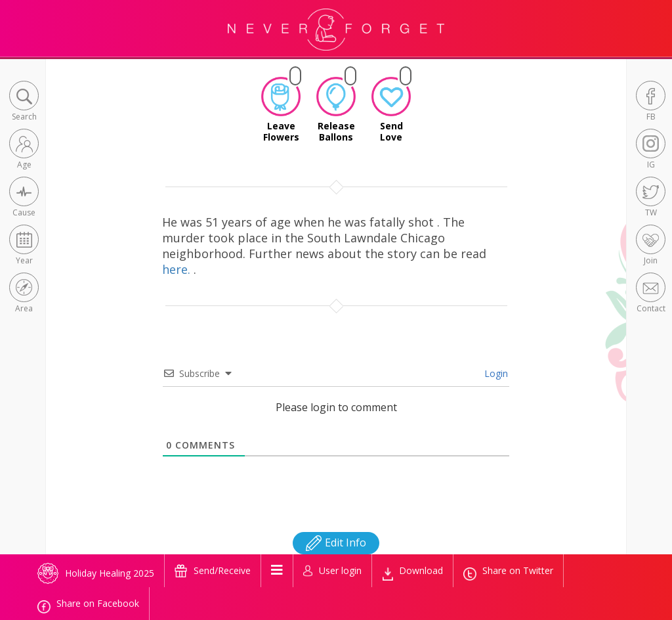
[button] (24, 102)
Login (495, 373)
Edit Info (336, 542)
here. (178, 269)
